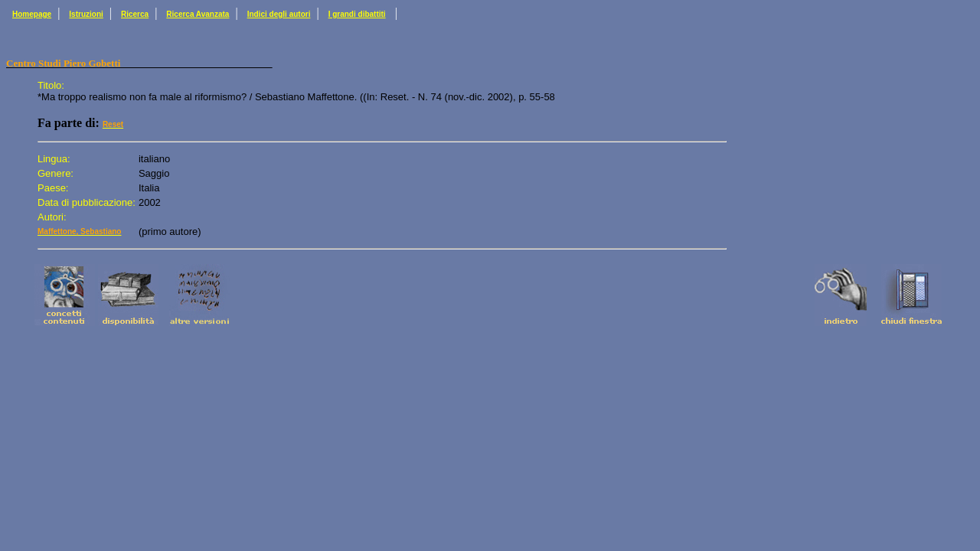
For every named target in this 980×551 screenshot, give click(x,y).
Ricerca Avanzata (198, 14)
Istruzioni (86, 14)
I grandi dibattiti (357, 14)
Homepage (32, 14)
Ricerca (135, 14)
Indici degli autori (279, 14)
